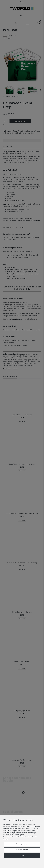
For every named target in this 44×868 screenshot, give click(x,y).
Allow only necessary (22, 844)
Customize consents (22, 850)
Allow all (22, 855)
